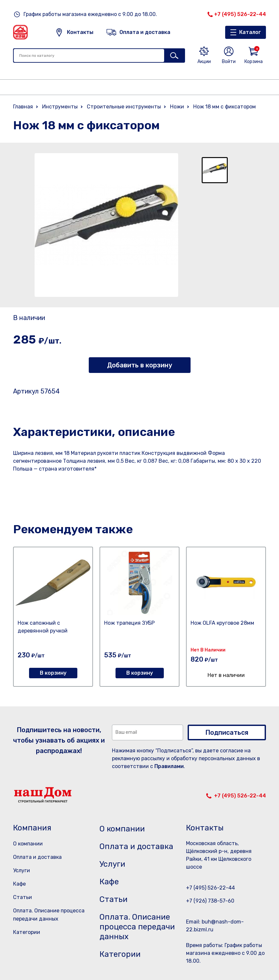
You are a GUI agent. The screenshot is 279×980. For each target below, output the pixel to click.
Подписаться (227, 732)
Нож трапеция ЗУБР (129, 623)
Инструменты (60, 107)
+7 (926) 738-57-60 (210, 901)
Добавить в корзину (139, 365)
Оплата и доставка (37, 857)
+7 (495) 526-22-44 (240, 14)
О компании (28, 844)
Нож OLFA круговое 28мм (222, 623)
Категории (27, 932)
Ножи (177, 107)
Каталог (250, 32)
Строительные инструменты (124, 107)
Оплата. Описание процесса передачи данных (137, 927)
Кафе (19, 884)
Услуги (22, 870)
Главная (23, 107)
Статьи (23, 897)
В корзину (53, 673)
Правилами (169, 766)
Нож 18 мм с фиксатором (225, 107)
